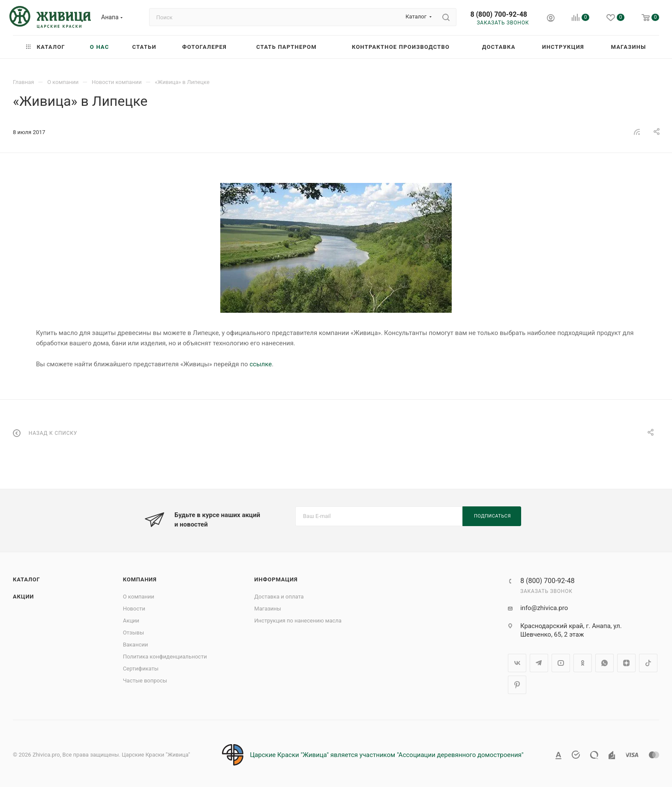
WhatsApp (604, 663)
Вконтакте (517, 663)
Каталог (27, 579)
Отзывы (133, 633)
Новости (134, 609)
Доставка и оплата (279, 597)
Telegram (539, 663)
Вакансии (136, 645)
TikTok (648, 663)
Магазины (268, 609)
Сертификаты (141, 669)
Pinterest (517, 685)
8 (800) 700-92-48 (499, 14)
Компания (140, 579)
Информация (276, 579)
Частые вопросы (145, 681)
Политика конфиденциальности (165, 657)
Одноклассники (583, 663)
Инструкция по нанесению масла (298, 621)
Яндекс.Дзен (626, 663)
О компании (139, 597)
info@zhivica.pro (544, 608)
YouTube (561, 663)
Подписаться (492, 516)
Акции (23, 597)
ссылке (261, 364)
